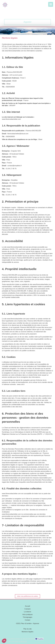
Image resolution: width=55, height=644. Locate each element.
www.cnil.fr (21, 384)
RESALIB (24, 641)
